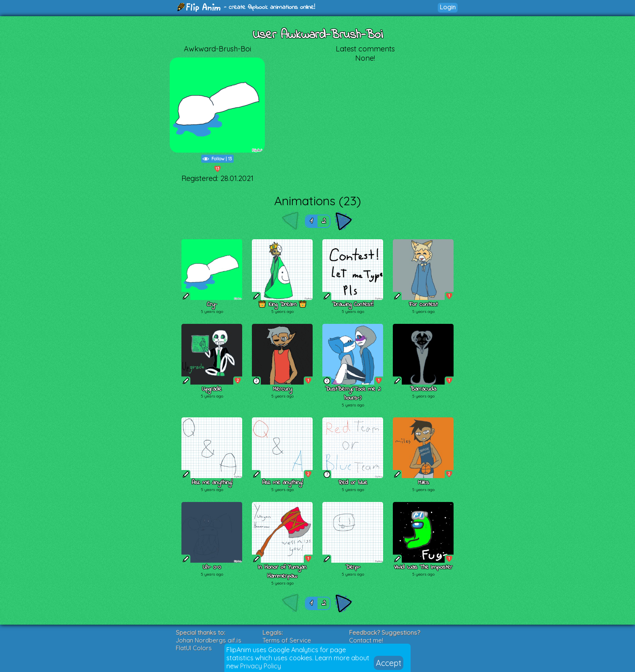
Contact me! (366, 640)
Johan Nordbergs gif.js (209, 640)
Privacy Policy (261, 666)
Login (448, 7)
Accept (389, 663)
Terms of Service (287, 640)
